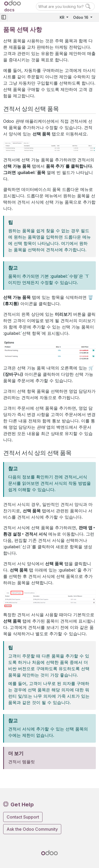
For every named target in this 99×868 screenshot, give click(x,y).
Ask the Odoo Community (32, 829)
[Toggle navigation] (4, 17)
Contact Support (23, 817)
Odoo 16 (81, 17)
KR (63, 17)
